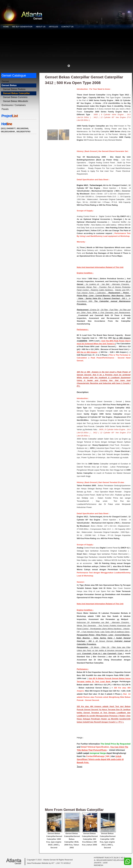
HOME (6, 27)
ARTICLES (53, 27)
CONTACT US (67, 27)
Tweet (80, 767)
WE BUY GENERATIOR (22, 27)
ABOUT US (41, 27)
